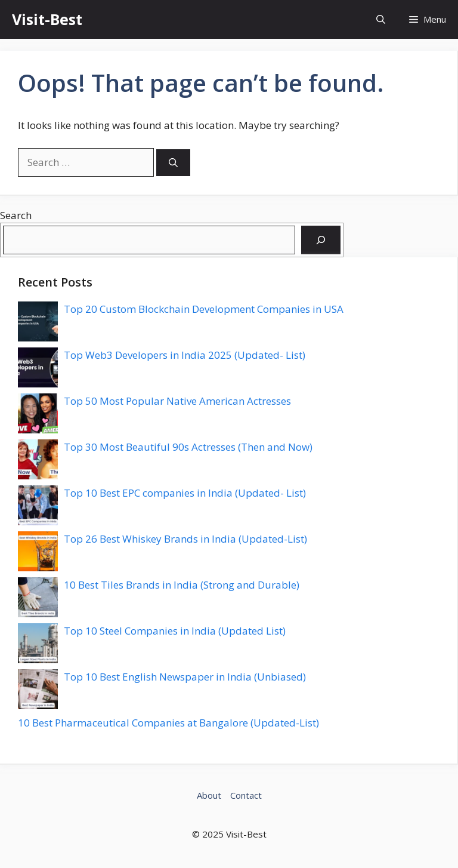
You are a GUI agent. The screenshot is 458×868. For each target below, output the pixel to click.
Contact (246, 795)
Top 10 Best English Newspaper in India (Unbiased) (185, 677)
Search (16, 215)
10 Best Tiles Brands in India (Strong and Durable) (182, 585)
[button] (381, 19)
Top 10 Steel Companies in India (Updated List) (175, 631)
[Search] (173, 163)
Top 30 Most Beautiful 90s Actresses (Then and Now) (188, 447)
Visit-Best (47, 19)
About (209, 795)
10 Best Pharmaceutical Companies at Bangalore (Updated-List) (168, 723)
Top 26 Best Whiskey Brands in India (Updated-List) (185, 539)
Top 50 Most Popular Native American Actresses (177, 401)
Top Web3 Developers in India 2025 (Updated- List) (185, 355)
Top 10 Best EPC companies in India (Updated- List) (185, 493)
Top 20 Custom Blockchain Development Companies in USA (204, 309)
